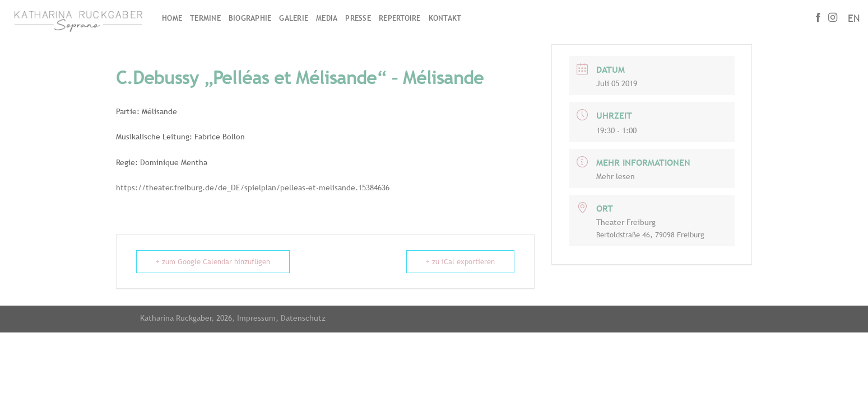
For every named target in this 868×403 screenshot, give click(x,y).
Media (327, 18)
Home (172, 18)
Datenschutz (303, 318)
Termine (205, 18)
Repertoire (400, 18)
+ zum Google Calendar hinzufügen (213, 262)
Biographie (250, 18)
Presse (358, 18)
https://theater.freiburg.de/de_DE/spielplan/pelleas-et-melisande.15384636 (253, 188)
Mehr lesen (616, 176)
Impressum (256, 318)
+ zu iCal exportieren (460, 262)
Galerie (294, 18)
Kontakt (445, 18)
